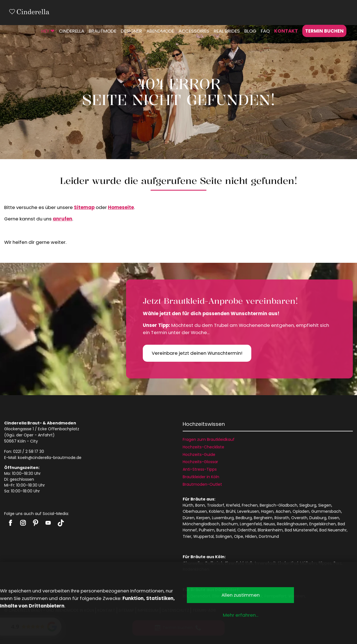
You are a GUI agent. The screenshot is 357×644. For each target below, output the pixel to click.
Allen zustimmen (241, 595)
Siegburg (308, 505)
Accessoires (194, 31)
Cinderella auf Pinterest (36, 523)
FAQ (265, 31)
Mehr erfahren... (241, 615)
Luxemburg (223, 518)
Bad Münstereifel (301, 530)
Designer (131, 31)
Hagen (267, 511)
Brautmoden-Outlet (202, 484)
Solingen (224, 536)
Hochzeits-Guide (199, 455)
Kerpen (203, 518)
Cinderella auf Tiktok (61, 523)
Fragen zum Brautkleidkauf (209, 439)
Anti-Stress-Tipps (200, 469)
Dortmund (269, 536)
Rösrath (282, 518)
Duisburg (318, 518)
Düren (189, 518)
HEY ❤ (48, 31)
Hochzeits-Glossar (200, 462)
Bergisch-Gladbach (278, 505)
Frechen (250, 505)
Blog (250, 31)
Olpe (239, 536)
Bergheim (263, 518)
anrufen (62, 219)
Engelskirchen (323, 524)
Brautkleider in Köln (201, 477)
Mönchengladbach (201, 524)
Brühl (231, 511)
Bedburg (244, 518)
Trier (187, 536)
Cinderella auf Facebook (10, 523)
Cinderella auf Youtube (48, 523)
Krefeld (233, 505)
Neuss (269, 524)
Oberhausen (195, 511)
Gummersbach (326, 511)
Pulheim (207, 530)
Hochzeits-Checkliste (203, 447)
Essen (334, 518)
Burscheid (226, 530)
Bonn (200, 505)
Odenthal (247, 530)
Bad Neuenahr (333, 530)
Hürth (188, 505)
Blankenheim (270, 530)
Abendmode (160, 31)
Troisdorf (216, 505)
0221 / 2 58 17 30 (29, 451)
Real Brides (227, 31)
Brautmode (102, 31)
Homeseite (121, 207)
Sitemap (84, 207)
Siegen (325, 505)
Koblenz (216, 511)
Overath (299, 518)
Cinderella (72, 31)
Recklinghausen (292, 524)
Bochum (230, 524)
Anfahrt (45, 435)
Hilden (251, 536)
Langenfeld (251, 524)
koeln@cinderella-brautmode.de (50, 458)
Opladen (301, 511)
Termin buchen (324, 31)
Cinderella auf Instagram (23, 523)
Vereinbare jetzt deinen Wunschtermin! (197, 353)
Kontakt (286, 31)
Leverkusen (248, 511)
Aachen (283, 511)
